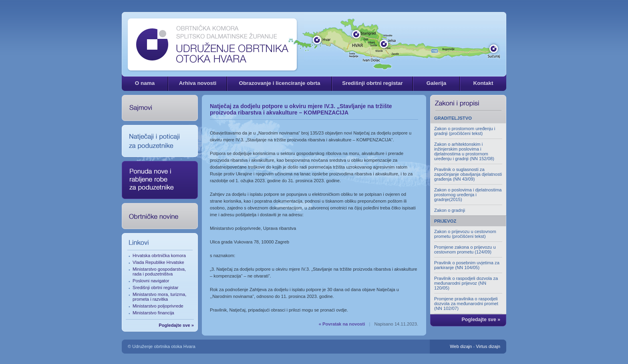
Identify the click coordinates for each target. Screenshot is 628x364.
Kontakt (483, 83)
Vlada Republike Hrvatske (158, 262)
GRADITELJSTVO (453, 118)
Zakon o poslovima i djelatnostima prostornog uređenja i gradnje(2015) (468, 195)
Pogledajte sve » (176, 325)
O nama (145, 83)
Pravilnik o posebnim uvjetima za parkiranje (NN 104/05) (467, 265)
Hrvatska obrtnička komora (159, 255)
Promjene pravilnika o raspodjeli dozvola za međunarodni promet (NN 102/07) (466, 304)
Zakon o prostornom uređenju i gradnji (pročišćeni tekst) (465, 131)
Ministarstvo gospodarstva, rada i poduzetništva (159, 271)
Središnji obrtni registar (372, 83)
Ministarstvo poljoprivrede (158, 306)
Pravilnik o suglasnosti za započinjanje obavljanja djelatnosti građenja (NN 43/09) (468, 174)
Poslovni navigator (151, 281)
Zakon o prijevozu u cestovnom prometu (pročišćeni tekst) (465, 234)
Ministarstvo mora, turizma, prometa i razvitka (159, 297)
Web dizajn (461, 346)
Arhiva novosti (198, 83)
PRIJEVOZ (445, 221)
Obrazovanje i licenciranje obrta (279, 83)
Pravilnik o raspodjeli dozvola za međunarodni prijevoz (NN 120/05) (466, 283)
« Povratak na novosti (342, 324)
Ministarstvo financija (153, 313)
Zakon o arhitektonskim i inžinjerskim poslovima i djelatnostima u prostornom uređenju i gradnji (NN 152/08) (464, 151)
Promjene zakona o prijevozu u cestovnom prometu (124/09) (465, 249)
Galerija (436, 83)
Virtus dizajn (488, 346)
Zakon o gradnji (450, 210)
